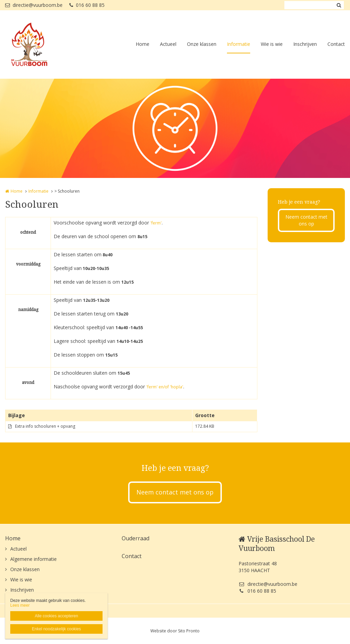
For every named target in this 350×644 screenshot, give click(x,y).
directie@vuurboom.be (34, 5)
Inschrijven (305, 44)
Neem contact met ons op (306, 220)
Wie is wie (272, 44)
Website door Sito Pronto (175, 631)
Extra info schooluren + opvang (45, 426)
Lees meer (20, 605)
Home (143, 44)
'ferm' (156, 223)
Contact (336, 44)
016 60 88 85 (87, 5)
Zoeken (339, 5)
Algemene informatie (33, 559)
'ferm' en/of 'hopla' (165, 387)
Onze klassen (202, 44)
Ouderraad (136, 538)
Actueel (168, 44)
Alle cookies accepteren (57, 616)
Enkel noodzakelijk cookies (56, 629)
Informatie (239, 44)
